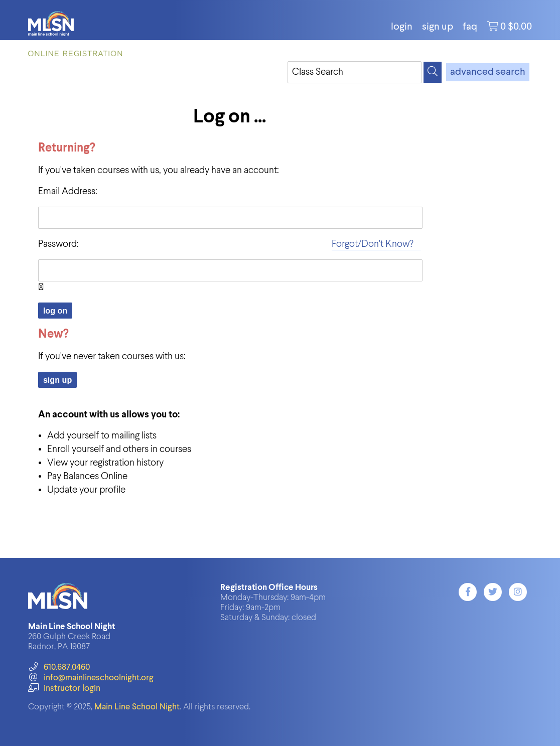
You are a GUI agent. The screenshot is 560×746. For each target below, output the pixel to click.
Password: (58, 244)
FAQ (470, 27)
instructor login (64, 689)
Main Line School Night (137, 707)
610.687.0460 (59, 667)
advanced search (488, 72)
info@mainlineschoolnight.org (91, 678)
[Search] (433, 72)
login (402, 27)
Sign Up (438, 27)
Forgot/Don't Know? (373, 244)
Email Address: (68, 191)
